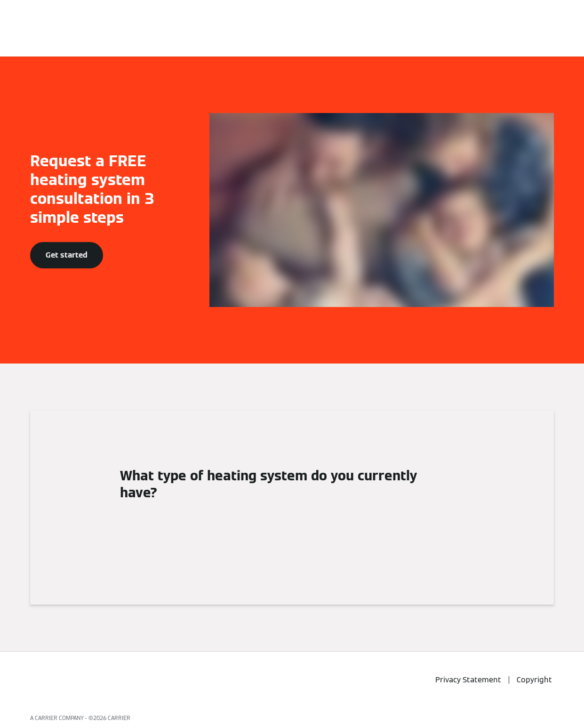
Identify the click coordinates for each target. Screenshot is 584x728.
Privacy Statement (468, 680)
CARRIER (119, 718)
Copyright (534, 680)
